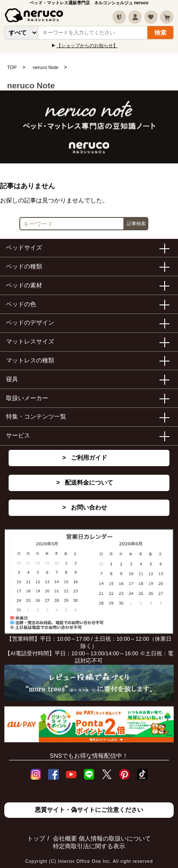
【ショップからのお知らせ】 (87, 45)
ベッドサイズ (24, 247)
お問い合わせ (89, 507)
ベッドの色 (21, 304)
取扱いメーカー (27, 398)
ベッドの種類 (24, 266)
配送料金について (89, 482)
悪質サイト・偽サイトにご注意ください (89, 810)
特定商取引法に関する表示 (89, 846)
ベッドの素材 (24, 285)
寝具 (12, 379)
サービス (18, 435)
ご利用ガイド (89, 458)
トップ (36, 838)
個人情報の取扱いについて (115, 838)
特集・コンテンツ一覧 (36, 416)
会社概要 (65, 838)
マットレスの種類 (30, 360)
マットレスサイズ (30, 341)
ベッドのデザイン (30, 322)
